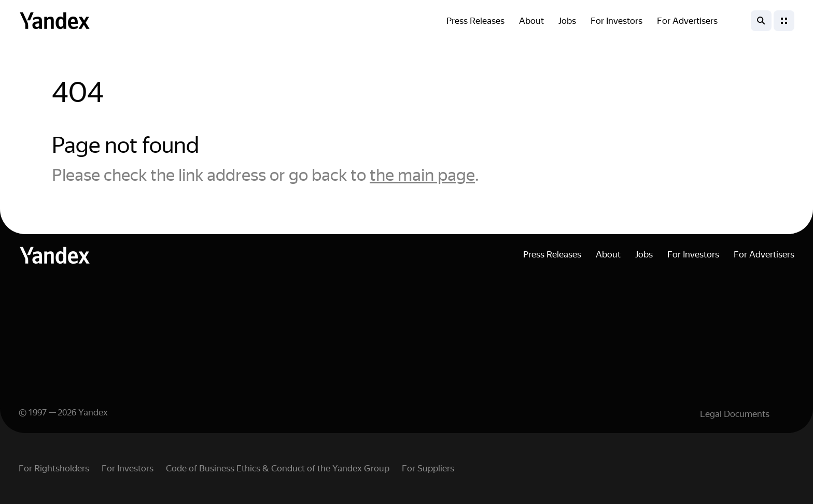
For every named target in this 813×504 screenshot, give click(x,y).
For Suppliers (428, 468)
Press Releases (475, 21)
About (531, 21)
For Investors (616, 21)
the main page (422, 175)
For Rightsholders (54, 468)
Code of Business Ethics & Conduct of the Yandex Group (278, 468)
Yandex (93, 412)
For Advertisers (687, 21)
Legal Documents (735, 414)
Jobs (567, 21)
